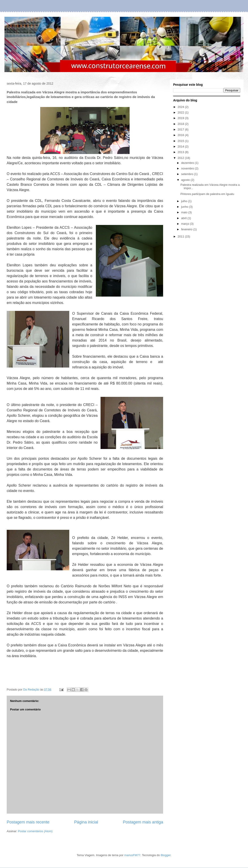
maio (185, 212)
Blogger (166, 855)
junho (185, 207)
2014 (181, 146)
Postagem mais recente (28, 822)
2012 (181, 158)
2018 (181, 124)
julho (185, 201)
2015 (181, 141)
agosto (186, 180)
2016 (181, 135)
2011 (181, 236)
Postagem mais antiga (143, 822)
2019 (181, 118)
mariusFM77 (132, 855)
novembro (188, 168)
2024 (181, 107)
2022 (181, 112)
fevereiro (187, 229)
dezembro (188, 163)
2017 (181, 129)
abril (184, 218)
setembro (188, 174)
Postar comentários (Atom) (35, 831)
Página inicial (86, 822)
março (186, 224)
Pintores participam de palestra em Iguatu (207, 194)
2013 (181, 152)
